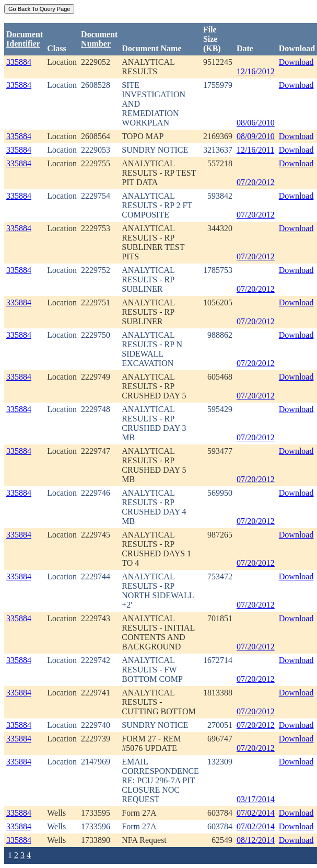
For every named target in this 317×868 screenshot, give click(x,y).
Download (296, 62)
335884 (19, 62)
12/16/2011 (255, 150)
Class (56, 48)
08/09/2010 (256, 136)
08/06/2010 (256, 123)
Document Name (151, 48)
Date (245, 48)
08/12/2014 (256, 840)
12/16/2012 (256, 71)
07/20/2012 (256, 182)
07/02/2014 (256, 813)
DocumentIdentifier (25, 39)
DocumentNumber (99, 39)
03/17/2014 (256, 799)
